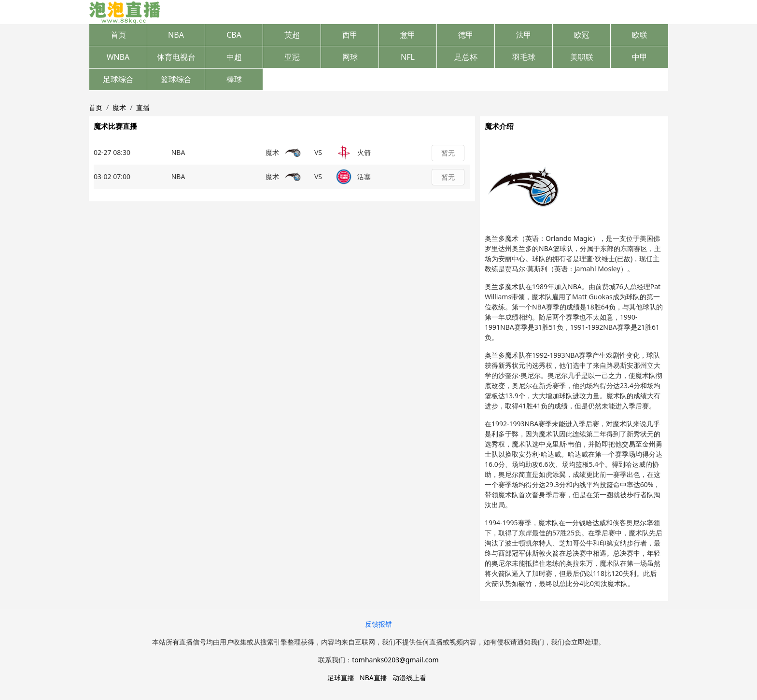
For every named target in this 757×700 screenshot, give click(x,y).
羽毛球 (524, 57)
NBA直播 (373, 678)
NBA (176, 35)
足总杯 (466, 57)
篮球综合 (176, 79)
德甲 (466, 35)
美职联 (582, 57)
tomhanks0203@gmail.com (395, 660)
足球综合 (118, 79)
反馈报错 (378, 624)
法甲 (524, 35)
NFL (408, 57)
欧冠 (582, 35)
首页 (118, 35)
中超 (234, 57)
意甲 (408, 35)
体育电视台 (176, 57)
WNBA (118, 57)
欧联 (640, 35)
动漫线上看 (409, 678)
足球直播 (341, 678)
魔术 (119, 107)
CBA (234, 35)
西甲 (350, 35)
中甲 (640, 57)
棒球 (234, 79)
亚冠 (292, 57)
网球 (350, 57)
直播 (143, 107)
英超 (292, 35)
